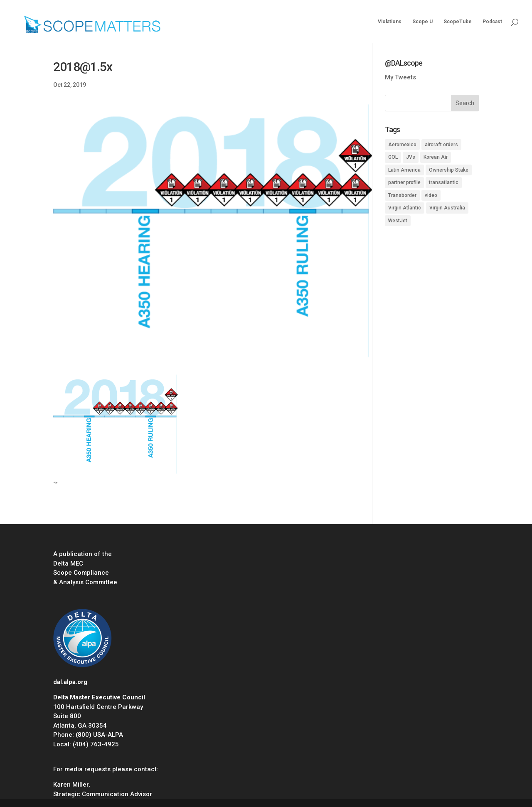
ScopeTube (458, 22)
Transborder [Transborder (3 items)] (402, 195)
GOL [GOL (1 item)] (393, 157)
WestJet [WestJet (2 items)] (398, 221)
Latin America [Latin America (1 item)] (404, 170)
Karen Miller (71, 785)
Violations (390, 22)
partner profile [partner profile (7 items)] (404, 182)
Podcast (492, 22)
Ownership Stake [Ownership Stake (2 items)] (449, 170)
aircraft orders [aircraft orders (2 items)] (441, 145)
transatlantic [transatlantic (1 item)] (444, 182)
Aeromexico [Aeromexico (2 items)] (402, 145)
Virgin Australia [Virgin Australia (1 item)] (447, 208)
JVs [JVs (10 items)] (411, 157)
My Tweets (400, 77)
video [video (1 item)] (431, 195)
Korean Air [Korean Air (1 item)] (436, 157)
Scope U (422, 22)
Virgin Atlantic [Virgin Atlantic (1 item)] (405, 208)
